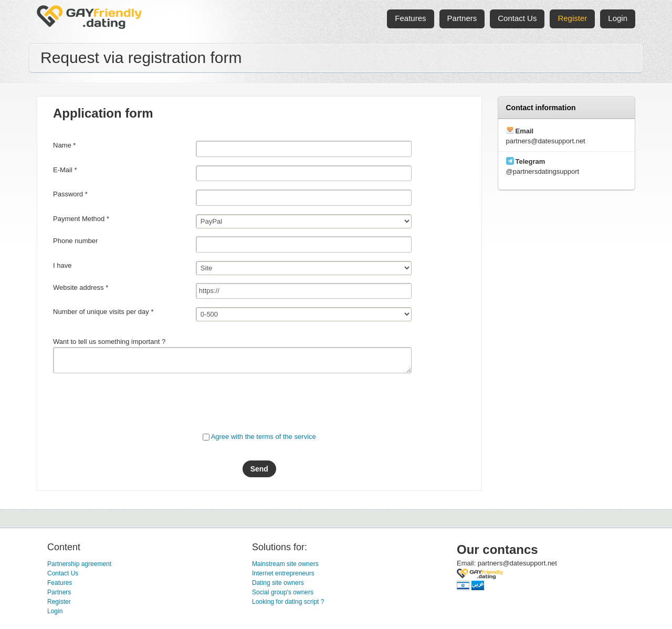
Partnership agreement (79, 564)
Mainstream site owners (285, 564)
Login (55, 611)
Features (60, 583)
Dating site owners (278, 583)
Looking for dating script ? (288, 602)
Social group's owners (283, 592)
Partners (59, 592)
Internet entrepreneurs (283, 573)
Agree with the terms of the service (264, 437)
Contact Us (63, 573)
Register (59, 602)
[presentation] (133, 402)
